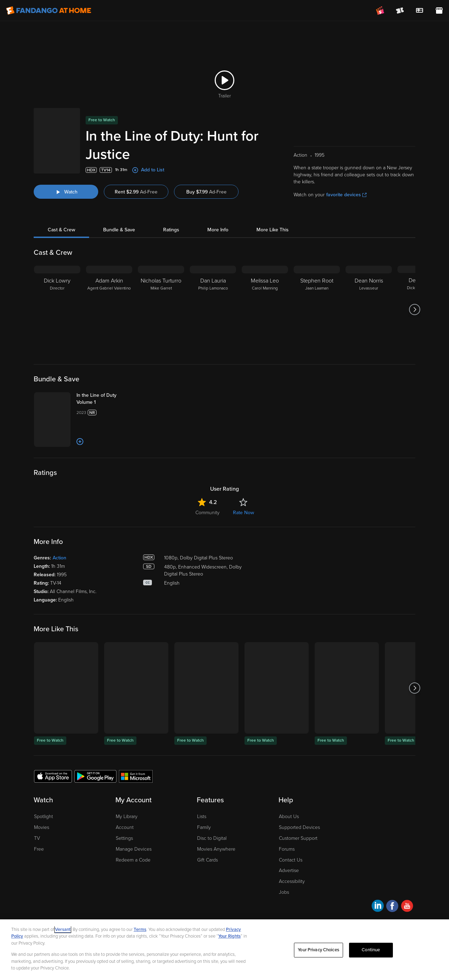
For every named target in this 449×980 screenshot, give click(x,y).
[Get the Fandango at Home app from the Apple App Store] (53, 776)
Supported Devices (299, 827)
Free (39, 849)
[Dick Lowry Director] (57, 309)
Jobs (284, 892)
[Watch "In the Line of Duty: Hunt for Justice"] (66, 192)
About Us (289, 816)
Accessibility (292, 881)
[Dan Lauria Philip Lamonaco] (213, 309)
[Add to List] (80, 442)
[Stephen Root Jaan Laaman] (317, 309)
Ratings (171, 230)
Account (125, 827)
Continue (371, 950)
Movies (42, 827)
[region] (224, 950)
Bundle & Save (119, 230)
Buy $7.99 (206, 192)
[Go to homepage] (49, 11)
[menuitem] (420, 11)
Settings (124, 838)
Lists (202, 816)
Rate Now (243, 513)
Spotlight (43, 816)
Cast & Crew (61, 230)
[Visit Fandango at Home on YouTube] (407, 907)
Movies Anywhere (216, 849)
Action (59, 558)
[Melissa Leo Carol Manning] (265, 309)
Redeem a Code (133, 860)
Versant (63, 930)
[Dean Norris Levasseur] (369, 309)
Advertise (289, 870)
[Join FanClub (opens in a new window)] (380, 11)
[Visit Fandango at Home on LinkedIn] (378, 907)
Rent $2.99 (136, 192)
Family (204, 827)
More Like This (273, 230)
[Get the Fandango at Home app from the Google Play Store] (95, 776)
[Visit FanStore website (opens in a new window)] (439, 11)
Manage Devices (134, 849)
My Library (127, 816)
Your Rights (229, 936)
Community (207, 513)
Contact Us (291, 860)
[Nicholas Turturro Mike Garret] (161, 309)
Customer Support (298, 838)
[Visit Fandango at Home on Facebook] (392, 907)
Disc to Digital (212, 838)
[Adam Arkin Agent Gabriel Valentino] (109, 309)
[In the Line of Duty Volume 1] (104, 399)
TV (37, 838)
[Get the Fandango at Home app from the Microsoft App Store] (136, 776)
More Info (218, 230)
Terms (140, 930)
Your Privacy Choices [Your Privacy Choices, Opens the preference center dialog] (319, 950)
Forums (287, 849)
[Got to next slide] (414, 309)
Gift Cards (207, 860)
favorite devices (346, 195)
